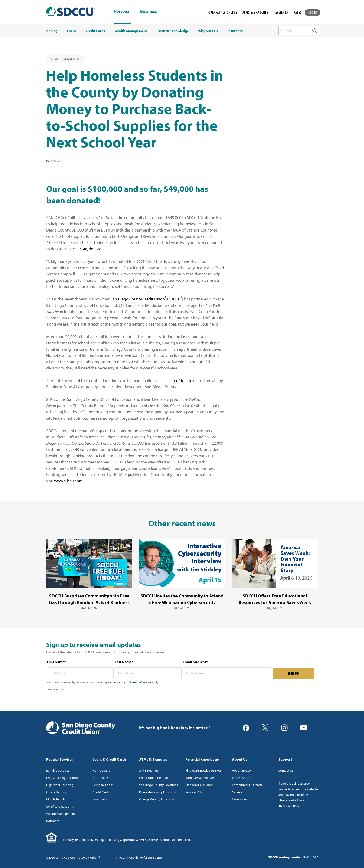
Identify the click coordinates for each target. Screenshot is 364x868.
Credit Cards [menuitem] (95, 31)
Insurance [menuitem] (235, 31)
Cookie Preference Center (146, 858)
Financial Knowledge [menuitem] (173, 31)
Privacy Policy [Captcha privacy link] (118, 682)
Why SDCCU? (241, 778)
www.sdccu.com (68, 481)
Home (55, 59)
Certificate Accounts (60, 806)
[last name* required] (148, 673)
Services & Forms (197, 792)
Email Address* (195, 662)
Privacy (121, 858)
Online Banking (57, 792)
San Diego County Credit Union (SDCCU (146, 299)
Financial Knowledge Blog (203, 770)
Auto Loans (101, 778)
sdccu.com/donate (85, 249)
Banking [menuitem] (51, 31)
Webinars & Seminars (200, 778)
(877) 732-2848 (288, 806)
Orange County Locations (157, 799)
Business (149, 12)
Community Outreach (247, 785)
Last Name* (124, 662)
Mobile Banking (57, 799)
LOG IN (313, 12)
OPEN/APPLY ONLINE (223, 12)
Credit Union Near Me (154, 778)
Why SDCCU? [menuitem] (208, 31)
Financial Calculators (200, 785)
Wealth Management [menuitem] (131, 31)
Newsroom (71, 59)
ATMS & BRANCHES (255, 12)
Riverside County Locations (158, 792)
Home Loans (101, 770)
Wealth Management (61, 814)
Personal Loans (103, 785)
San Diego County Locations (159, 785)
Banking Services (58, 770)
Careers (237, 792)
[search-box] (299, 31)
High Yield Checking (60, 785)
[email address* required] (227, 673)
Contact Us (286, 770)
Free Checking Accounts (63, 778)
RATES (298, 12)
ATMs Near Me (149, 770)
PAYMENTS (281, 12)
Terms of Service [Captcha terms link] (141, 682)
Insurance (53, 821)
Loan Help (100, 799)
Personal (122, 11)
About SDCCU (241, 770)
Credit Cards (101, 792)
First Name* (56, 662)
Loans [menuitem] (72, 31)
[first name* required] (80, 673)
